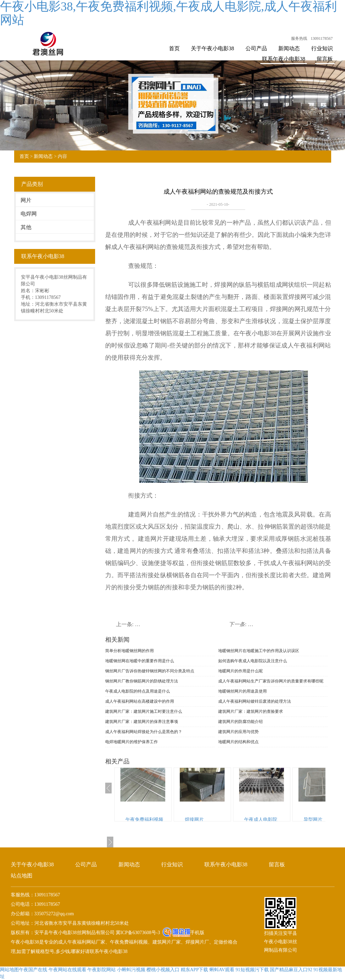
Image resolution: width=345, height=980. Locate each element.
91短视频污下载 (252, 970)
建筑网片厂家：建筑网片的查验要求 (251, 711)
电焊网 (29, 214)
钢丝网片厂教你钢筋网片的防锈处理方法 (142, 681)
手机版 (197, 933)
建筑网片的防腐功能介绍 (240, 722)
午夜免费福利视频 (144, 820)
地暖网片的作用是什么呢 (240, 671)
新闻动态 (289, 48)
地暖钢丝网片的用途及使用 (242, 691)
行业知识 (322, 48)
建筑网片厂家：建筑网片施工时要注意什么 (144, 711)
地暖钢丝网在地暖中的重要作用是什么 (140, 661)
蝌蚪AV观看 (222, 970)
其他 (26, 227)
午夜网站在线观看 (67, 970)
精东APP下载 (195, 970)
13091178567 (322, 38)
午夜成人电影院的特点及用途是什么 (138, 691)
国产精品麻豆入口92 (291, 970)
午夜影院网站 (102, 970)
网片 (26, 200)
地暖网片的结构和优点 (238, 742)
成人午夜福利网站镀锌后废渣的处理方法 (255, 701)
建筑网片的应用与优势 (238, 732)
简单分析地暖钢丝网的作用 (130, 651)
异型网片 (313, 820)
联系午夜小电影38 (284, 59)
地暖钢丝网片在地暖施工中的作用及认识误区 (259, 651)
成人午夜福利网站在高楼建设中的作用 (140, 701)
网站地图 (9, 970)
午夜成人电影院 (261, 820)
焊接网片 (194, 820)
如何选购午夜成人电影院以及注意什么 (253, 661)
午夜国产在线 (33, 970)
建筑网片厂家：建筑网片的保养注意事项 (142, 722)
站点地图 (22, 876)
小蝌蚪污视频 (131, 970)
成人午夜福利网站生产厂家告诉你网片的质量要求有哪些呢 (271, 681)
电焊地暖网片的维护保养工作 (132, 742)
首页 (174, 48)
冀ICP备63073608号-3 (137, 933)
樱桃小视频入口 (163, 970)
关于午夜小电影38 (212, 48)
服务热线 (299, 38)
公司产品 (256, 48)
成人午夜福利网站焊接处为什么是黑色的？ (144, 732)
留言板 (325, 59)
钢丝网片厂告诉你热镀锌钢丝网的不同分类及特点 (150, 671)
